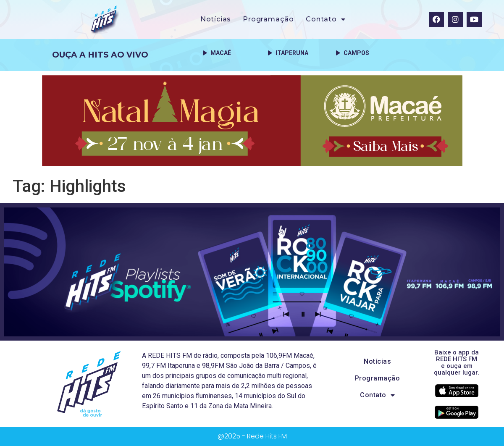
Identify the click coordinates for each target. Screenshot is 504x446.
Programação (268, 19)
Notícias (216, 19)
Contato (325, 19)
